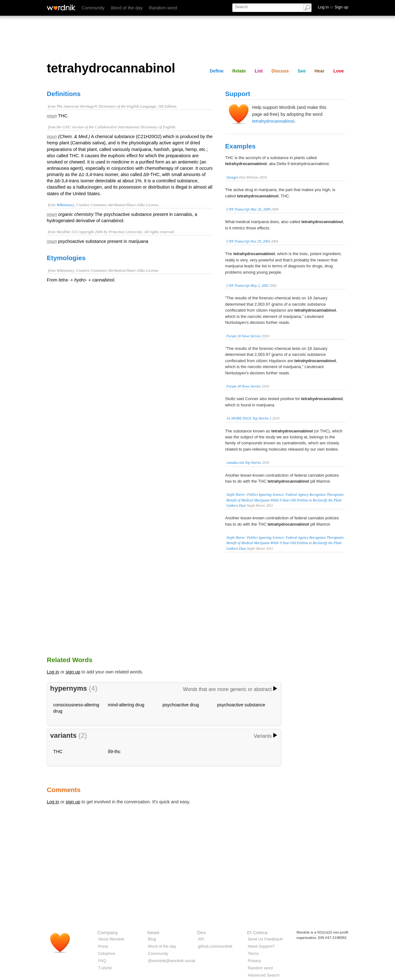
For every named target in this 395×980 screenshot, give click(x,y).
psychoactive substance (241, 705)
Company (108, 932)
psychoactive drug (181, 705)
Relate (239, 71)
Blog (152, 939)
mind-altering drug (126, 705)
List (259, 71)
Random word (163, 8)
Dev (201, 932)
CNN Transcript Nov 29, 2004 (248, 241)
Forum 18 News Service (244, 336)
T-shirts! (105, 968)
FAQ (102, 961)
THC (58, 752)
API (201, 939)
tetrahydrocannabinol (273, 121)
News (153, 932)
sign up (73, 672)
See (302, 71)
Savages (232, 177)
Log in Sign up (333, 7)
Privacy (254, 961)
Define (217, 71)
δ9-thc (114, 752)
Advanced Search (264, 975)
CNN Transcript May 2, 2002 (248, 286)
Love (338, 71)
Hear (319, 71)
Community (93, 8)
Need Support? (261, 946)
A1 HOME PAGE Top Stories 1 (249, 418)
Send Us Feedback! (265, 939)
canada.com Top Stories (244, 463)
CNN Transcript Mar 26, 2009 (248, 209)
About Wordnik (111, 939)
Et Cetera (257, 932)
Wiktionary (65, 205)
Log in (53, 672)
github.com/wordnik (215, 946)
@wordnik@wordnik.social (171, 961)
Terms (253, 953)
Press (103, 946)
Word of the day (127, 8)
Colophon (107, 953)
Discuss (280, 71)
